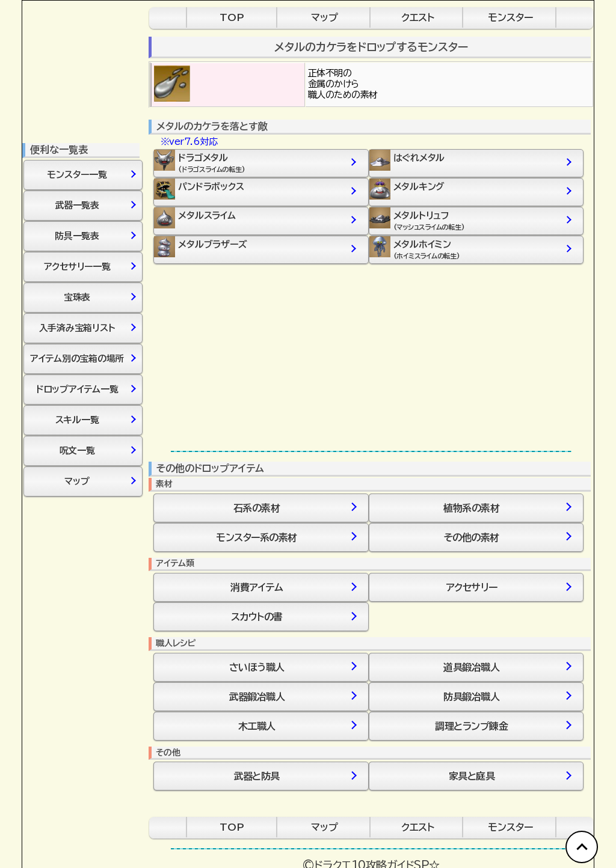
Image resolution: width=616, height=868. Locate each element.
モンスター (510, 17)
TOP (232, 17)
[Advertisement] (371, 357)
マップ (325, 17)
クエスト (418, 17)
